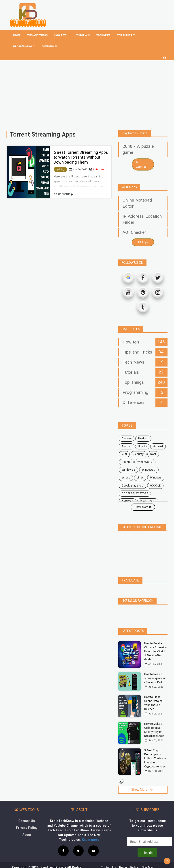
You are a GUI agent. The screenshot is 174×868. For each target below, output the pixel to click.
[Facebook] (143, 277)
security (139, 454)
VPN (124, 454)
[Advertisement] (87, 93)
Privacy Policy (27, 818)
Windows (156, 478)
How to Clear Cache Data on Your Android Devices (153, 693)
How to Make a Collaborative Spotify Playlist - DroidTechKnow (154, 720)
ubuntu (126, 462)
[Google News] (128, 277)
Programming (24, 46)
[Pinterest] (143, 292)
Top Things (126, 35)
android (126, 446)
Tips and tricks (37, 35)
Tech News (103, 35)
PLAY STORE (148, 501)
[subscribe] (150, 832)
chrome (127, 438)
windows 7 (149, 470)
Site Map (148, 857)
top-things (60, 169)
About (27, 825)
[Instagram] (158, 292)
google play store (133, 486)
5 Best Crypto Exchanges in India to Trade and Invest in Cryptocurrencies (155, 749)
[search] (165, 56)
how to (142, 446)
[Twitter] (158, 277)
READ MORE (63, 194)
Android (158, 446)
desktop (143, 438)
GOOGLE (155, 486)
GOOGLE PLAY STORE (135, 493)
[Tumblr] (143, 307)
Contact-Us (27, 811)
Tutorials (83, 35)
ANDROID (127, 501)
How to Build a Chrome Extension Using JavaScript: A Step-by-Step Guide (156, 642)
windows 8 (128, 470)
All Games (141, 164)
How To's (62, 35)
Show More (143, 507)
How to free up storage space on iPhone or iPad (155, 668)
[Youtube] (128, 292)
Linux (140, 478)
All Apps (143, 242)
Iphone (126, 478)
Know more (90, 830)
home (17, 35)
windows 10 (145, 462)
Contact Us (108, 857)
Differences (50, 47)
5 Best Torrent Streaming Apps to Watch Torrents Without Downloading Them (81, 157)
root (153, 454)
